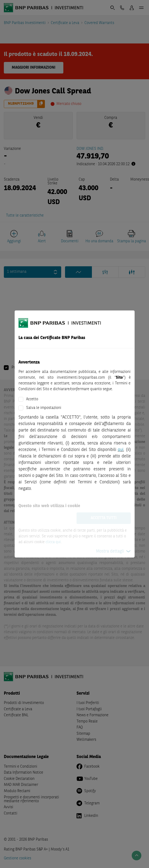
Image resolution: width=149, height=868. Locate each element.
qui (121, 450)
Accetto (32, 399)
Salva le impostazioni (44, 408)
